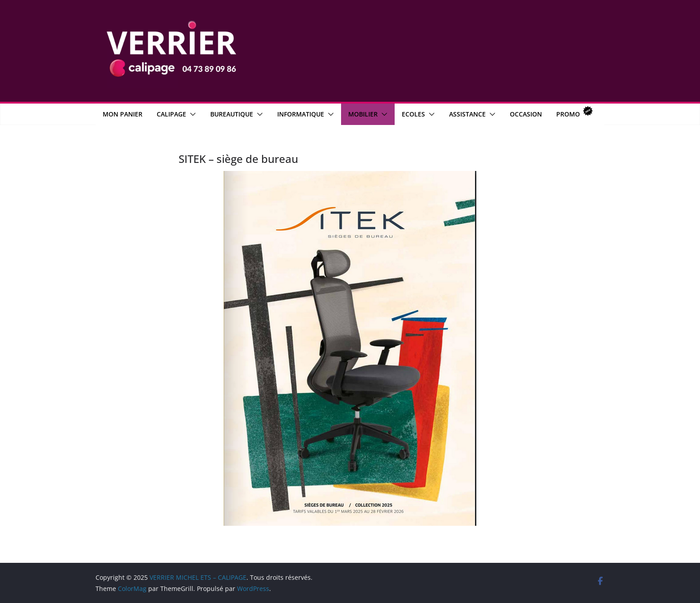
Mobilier (363, 114)
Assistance (467, 114)
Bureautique (232, 114)
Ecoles (413, 114)
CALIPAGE (171, 114)
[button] (191, 114)
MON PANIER (123, 114)
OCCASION (526, 114)
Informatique (301, 114)
